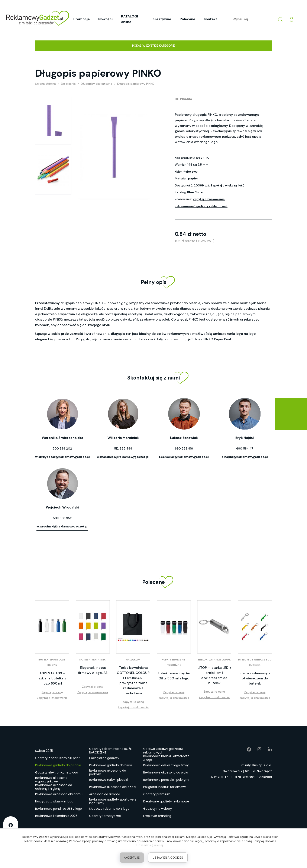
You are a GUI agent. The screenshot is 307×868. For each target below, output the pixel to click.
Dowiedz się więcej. (150, 845)
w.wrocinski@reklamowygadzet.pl (62, 526)
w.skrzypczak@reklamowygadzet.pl (62, 457)
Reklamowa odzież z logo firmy (166, 765)
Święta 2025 (44, 751)
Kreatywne (162, 19)
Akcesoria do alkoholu (105, 794)
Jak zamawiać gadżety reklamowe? (201, 206)
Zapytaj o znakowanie (209, 199)
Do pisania (183, 99)
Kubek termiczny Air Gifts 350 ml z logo (174, 676)
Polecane (188, 19)
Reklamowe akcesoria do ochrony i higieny (54, 787)
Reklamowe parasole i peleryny (166, 780)
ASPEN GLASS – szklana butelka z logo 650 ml (52, 678)
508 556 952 (62, 518)
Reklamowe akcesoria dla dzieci (113, 787)
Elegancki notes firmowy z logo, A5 (93, 670)
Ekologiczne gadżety (104, 758)
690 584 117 (245, 448)
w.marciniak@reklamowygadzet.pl (123, 457)
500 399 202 (62, 448)
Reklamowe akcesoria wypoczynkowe (51, 780)
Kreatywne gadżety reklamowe (166, 801)
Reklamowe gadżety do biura (111, 765)
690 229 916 (184, 448)
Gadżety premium (157, 794)
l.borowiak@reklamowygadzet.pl (184, 457)
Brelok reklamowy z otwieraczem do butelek (255, 678)
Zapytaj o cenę (52, 692)
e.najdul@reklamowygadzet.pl (245, 457)
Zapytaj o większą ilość (228, 185)
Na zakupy (133, 660)
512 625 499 (123, 448)
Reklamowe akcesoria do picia (166, 772)
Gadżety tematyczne (105, 816)
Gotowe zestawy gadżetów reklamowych (163, 751)
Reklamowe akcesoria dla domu (59, 794)
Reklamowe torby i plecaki (108, 780)
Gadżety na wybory (158, 809)
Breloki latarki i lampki (214, 660)
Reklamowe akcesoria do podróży (108, 773)
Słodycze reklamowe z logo (109, 809)
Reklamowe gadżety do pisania (58, 765)
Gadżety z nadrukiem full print (57, 758)
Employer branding (157, 816)
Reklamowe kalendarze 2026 (56, 816)
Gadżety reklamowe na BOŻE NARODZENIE (110, 751)
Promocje (82, 19)
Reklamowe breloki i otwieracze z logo (166, 758)
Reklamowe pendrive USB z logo (59, 809)
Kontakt (211, 19)
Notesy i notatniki (93, 660)
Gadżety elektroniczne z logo (57, 772)
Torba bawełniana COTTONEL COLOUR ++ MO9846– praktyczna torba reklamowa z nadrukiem (133, 680)
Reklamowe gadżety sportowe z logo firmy (113, 802)
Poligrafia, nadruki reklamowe (165, 787)
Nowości (105, 19)
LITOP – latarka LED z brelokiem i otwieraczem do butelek (214, 675)
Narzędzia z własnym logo (54, 801)
